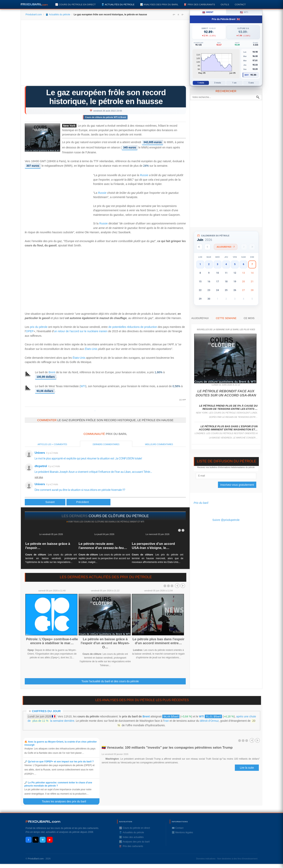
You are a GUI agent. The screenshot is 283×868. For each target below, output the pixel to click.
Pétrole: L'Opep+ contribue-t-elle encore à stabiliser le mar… (52, 641)
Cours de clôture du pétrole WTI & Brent (106, 117)
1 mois (201, 83)
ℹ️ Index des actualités (131, 837)
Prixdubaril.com (34, 15)
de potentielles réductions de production (133, 327)
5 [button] (235, 264)
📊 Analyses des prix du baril (159, 4)
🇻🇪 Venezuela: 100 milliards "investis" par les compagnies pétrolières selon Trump (167, 748)
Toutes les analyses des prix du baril (66, 801)
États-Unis (91, 349)
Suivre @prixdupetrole (226, 520)
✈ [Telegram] (43, 840)
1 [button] (200, 264)
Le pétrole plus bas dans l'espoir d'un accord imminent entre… (158, 641)
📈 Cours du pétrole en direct (75, 4)
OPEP (30, 331)
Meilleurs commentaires (159, 444)
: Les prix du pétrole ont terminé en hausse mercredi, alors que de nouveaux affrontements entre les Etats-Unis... (158, 558)
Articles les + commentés (52, 444)
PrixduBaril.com (36, 859)
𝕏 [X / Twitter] (36, 840)
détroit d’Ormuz (209, 721)
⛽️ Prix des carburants (199, 4)
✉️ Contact (178, 828)
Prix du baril (201, 503)
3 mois (218, 83)
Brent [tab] (208, 12)
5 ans (251, 83)
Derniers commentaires (106, 444)
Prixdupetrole (95, 411)
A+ (174, 15)
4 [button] (226, 264)
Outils (225, 4)
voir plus (39, 477)
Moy (247, 75)
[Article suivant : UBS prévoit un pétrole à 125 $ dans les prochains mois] (88, 502)
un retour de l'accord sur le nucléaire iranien (81, 331)
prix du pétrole (39, 327)
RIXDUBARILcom (43, 822)
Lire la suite (247, 768)
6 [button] (243, 264)
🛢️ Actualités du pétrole (118, 4)
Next (183, 586)
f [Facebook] (28, 840)
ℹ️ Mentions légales (182, 832)
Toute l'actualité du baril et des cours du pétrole (110, 681)
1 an (234, 83)
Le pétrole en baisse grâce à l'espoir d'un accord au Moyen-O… (105, 643)
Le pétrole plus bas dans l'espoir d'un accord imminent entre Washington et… (228, 428)
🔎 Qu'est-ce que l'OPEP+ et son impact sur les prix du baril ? (59, 762)
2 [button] (209, 264)
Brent (52, 372)
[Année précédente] (199, 247)
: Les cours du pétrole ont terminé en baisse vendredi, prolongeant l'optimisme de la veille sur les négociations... (51, 558)
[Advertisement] (105, 54)
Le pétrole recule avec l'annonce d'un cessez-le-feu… (103, 546)
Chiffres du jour (46, 711)
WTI (83, 386)
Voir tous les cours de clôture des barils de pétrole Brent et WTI (106, 522)
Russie (144, 175)
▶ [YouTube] (50, 840)
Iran (166, 721)
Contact (240, 4)
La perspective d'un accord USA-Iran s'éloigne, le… (153, 546)
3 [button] (217, 264)
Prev (177, 586)
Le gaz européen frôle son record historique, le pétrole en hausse (106, 97)
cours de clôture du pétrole (119, 516)
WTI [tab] (244, 12)
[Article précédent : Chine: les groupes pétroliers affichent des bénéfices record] (45, 502)
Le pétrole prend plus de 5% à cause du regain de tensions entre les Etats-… (228, 407)
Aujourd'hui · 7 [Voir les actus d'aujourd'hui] (226, 247)
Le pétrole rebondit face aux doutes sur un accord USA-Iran (226, 393)
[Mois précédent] (207, 247)
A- (183, 15)
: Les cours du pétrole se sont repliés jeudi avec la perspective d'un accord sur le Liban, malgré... (104, 558)
